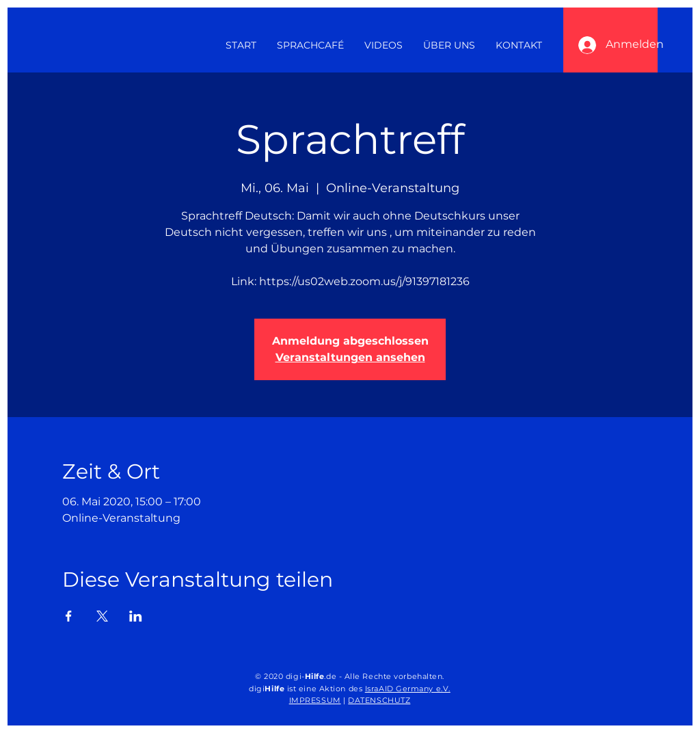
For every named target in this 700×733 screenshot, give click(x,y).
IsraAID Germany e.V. (408, 689)
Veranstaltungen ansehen (350, 357)
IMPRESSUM (315, 700)
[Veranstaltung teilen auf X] (102, 616)
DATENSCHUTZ (379, 700)
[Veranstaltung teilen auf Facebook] (69, 616)
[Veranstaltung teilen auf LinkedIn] (136, 616)
